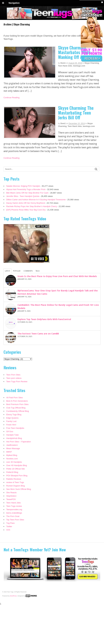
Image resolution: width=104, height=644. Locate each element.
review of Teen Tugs (15, 482)
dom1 (63, 63)
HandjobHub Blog (14, 438)
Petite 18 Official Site (16, 469)
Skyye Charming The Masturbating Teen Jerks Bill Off (76, 113)
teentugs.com (79, 66)
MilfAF (9, 452)
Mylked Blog (12, 455)
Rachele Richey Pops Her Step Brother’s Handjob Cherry (32, 206)
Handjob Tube (13, 435)
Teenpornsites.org (14, 509)
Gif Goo (10, 431)
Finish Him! (11, 425)
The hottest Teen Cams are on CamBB (38, 334)
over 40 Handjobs (14, 462)
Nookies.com (12, 459)
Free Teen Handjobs (15, 428)
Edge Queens (12, 418)
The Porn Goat (13, 516)
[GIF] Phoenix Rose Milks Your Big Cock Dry (26, 210)
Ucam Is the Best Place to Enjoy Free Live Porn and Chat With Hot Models (57, 276)
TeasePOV (11, 499)
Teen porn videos (14, 378)
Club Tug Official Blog (16, 408)
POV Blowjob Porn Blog (17, 476)
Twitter (9, 526)
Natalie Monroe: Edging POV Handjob (23, 186)
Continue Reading (12, 98)
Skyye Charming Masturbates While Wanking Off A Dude (75, 52)
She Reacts (11, 493)
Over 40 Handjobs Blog (17, 465)
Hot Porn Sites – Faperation (19, 442)
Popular (17, 271)
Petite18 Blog (12, 472)
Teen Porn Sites (13, 375)
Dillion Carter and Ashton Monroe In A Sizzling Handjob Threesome (36, 200)
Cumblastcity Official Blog (18, 411)
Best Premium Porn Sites (17, 404)
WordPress (13, 596)
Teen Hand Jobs (65, 66)
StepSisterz (11, 496)
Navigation (14, 3)
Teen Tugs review (14, 506)
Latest (7, 271)
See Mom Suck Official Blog (19, 489)
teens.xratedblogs (14, 513)
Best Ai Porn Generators (17, 401)
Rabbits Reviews (14, 479)
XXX (8, 530)
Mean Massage (13, 448)
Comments (28, 271)
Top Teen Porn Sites (15, 520)
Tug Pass (10, 523)
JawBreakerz (12, 445)
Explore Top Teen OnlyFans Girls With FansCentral (44, 319)
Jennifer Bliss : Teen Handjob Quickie (23, 196)
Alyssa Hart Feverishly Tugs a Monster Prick (26, 189)
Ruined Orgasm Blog (16, 486)
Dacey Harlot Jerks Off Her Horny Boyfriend (26, 203)
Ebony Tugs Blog (14, 415)
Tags (38, 271)
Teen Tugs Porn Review (17, 382)
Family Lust (11, 421)
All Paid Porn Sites (15, 398)
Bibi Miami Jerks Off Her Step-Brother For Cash (27, 193)
